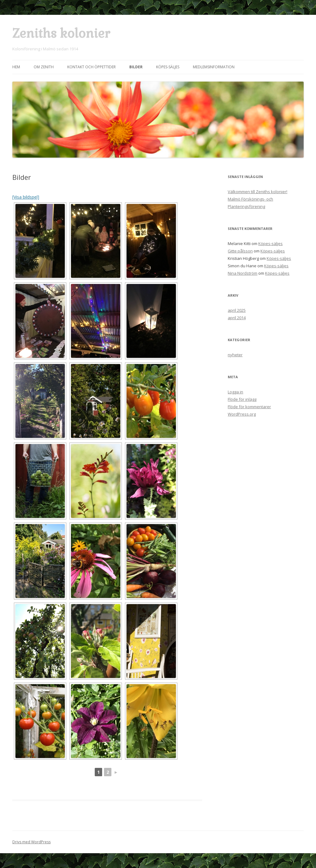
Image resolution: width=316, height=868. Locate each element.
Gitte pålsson (240, 251)
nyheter (235, 355)
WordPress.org (242, 414)
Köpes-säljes (168, 67)
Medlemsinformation (214, 67)
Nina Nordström (243, 273)
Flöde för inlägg (242, 399)
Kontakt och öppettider (91, 67)
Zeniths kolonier (61, 34)
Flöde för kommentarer (249, 407)
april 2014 (237, 318)
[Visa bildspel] (26, 197)
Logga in (235, 392)
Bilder (136, 67)
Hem (16, 67)
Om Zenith (44, 67)
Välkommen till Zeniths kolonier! (258, 192)
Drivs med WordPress (31, 842)
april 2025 (237, 310)
